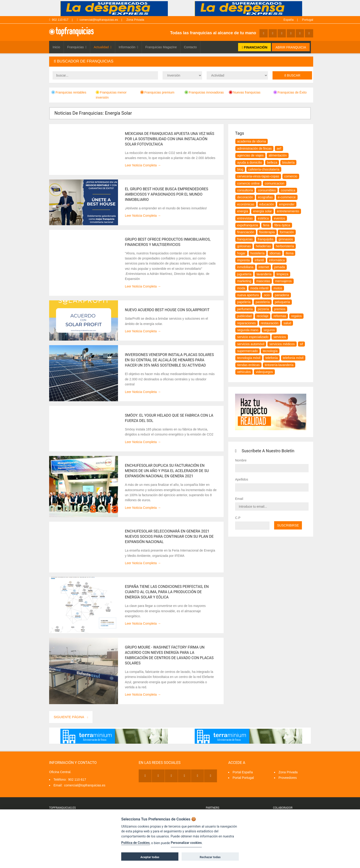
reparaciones (246, 323)
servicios (280, 337)
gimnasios (286, 239)
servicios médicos (282, 344)
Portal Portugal (243, 778)
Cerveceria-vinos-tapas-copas (258, 176)
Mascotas (263, 281)
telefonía (272, 358)
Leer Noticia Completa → (143, 165)
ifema (290, 253)
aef (279, 148)
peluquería (282, 302)
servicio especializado (253, 337)
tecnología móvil (249, 358)
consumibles (267, 190)
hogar (241, 253)
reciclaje (263, 316)
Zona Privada (135, 20)
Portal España (243, 772)
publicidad (244, 316)
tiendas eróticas (248, 365)
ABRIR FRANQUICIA (291, 47)
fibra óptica (282, 225)
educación (267, 204)
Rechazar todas (210, 857)
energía (243, 211)
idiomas (275, 253)
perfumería (245, 309)
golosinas (244, 246)
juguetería (244, 274)
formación (287, 232)
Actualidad (103, 47)
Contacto (190, 47)
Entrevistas (245, 218)
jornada (280, 267)
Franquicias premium (157, 92)
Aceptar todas (150, 857)
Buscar (292, 75)
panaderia (282, 295)
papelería (244, 302)
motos (278, 288)
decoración (245, 197)
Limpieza (282, 274)
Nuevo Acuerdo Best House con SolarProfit (167, 310)
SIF (301, 344)
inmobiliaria (245, 267)
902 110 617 (59, 20)
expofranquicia (248, 225)
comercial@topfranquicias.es (97, 20)
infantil (259, 260)
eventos (280, 218)
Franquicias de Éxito (290, 92)
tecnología (270, 351)
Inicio (56, 47)
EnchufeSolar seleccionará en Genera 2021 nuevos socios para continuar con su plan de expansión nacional (169, 536)
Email (239, 499)
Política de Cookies (135, 843)
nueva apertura (248, 295)
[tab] (181, 61)
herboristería (285, 246)
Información (128, 47)
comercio (291, 176)
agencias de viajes (250, 155)
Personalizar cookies (186, 843)
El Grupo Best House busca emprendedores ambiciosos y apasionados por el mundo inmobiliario (167, 194)
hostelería (257, 253)
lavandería (264, 274)
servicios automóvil (251, 344)
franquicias (245, 239)
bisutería (288, 162)
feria (266, 225)
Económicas (246, 204)
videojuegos (264, 372)
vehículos (244, 372)
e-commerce (287, 197)
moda (241, 288)
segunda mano (248, 330)
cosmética (288, 190)
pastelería (263, 302)
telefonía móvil (293, 358)
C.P (238, 518)
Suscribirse (288, 525)
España (289, 20)
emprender (287, 204)
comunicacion (275, 183)
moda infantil (259, 288)
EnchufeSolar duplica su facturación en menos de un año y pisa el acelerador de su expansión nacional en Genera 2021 (167, 471)
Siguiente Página (71, 717)
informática (277, 260)
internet (264, 267)
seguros (269, 330)
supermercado (247, 351)
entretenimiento (288, 211)
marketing (244, 281)
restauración (270, 323)
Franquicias (77, 47)
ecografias (265, 197)
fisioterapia (267, 232)
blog (240, 169)
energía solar (262, 211)
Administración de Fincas (254, 148)
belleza (272, 162)
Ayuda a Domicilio (250, 162)
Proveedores (288, 778)
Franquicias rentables (69, 92)
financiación (246, 232)
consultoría (245, 190)
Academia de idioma (252, 141)
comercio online (248, 183)
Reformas (280, 316)
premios (280, 309)
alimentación (278, 155)
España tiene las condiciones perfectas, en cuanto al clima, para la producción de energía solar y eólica (167, 592)
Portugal (308, 20)
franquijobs (266, 239)
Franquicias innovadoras (204, 92)
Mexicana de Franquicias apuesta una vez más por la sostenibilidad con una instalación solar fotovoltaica (170, 139)
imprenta (243, 260)
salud (287, 323)
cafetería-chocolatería (264, 169)
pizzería (263, 309)
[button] (181, 61)
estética (263, 218)
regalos (296, 316)
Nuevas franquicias (245, 92)
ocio (267, 295)
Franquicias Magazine (161, 47)
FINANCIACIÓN (255, 47)
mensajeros (283, 281)
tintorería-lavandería (279, 365)
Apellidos (242, 479)
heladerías (263, 246)
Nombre (241, 460)
